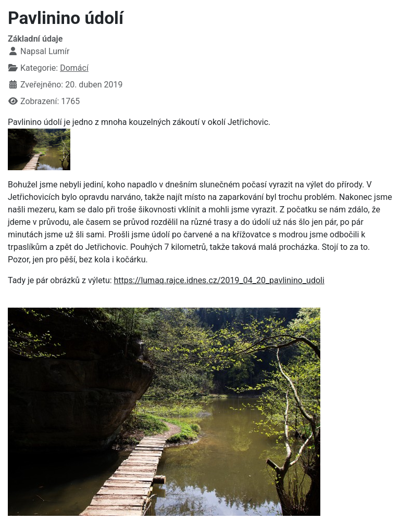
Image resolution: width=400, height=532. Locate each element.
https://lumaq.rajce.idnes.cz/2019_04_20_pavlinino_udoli (219, 280)
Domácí (74, 68)
